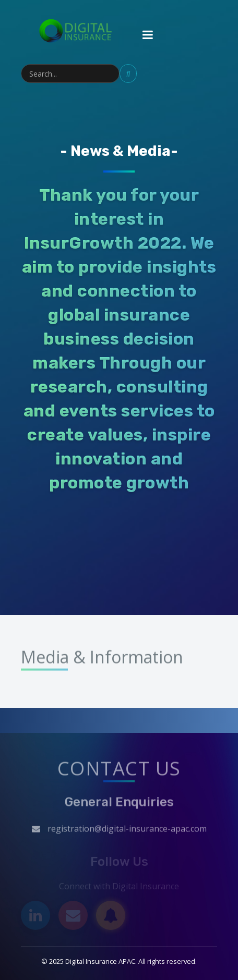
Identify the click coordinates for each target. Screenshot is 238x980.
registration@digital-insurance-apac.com (127, 833)
